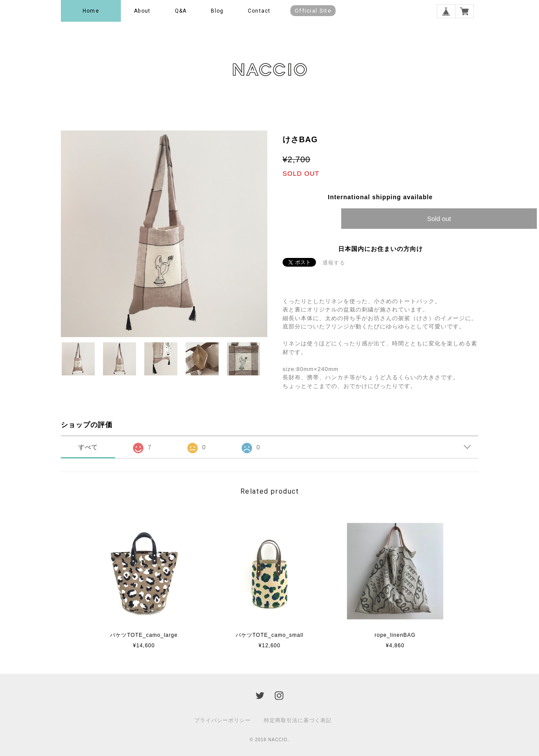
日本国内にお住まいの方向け (381, 249)
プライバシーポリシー (223, 720)
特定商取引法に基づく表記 (298, 720)
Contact (259, 11)
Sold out (439, 219)
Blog (217, 11)
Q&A (181, 11)
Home (91, 11)
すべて (88, 447)
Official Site (313, 11)
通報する (334, 263)
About (142, 11)
